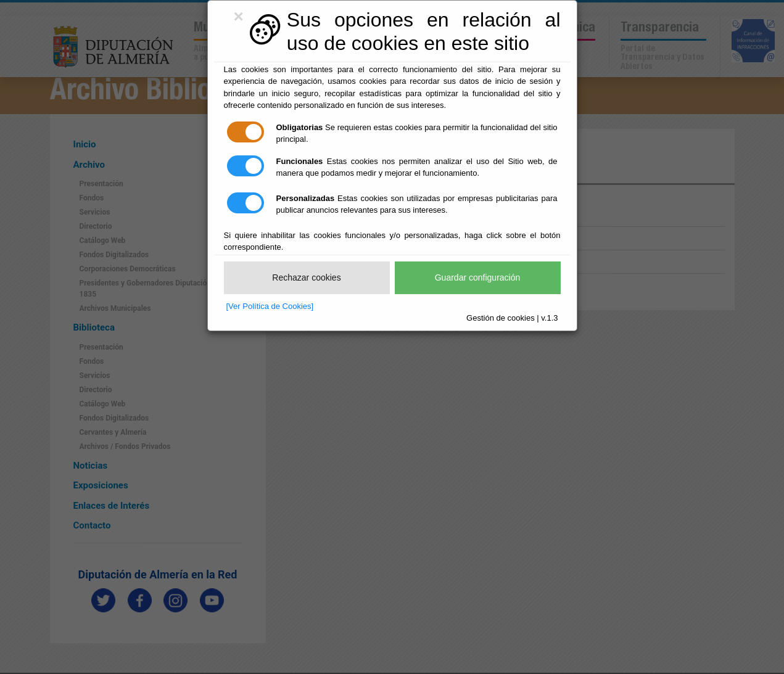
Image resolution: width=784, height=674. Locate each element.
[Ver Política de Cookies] (270, 306)
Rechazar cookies (306, 277)
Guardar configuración (478, 277)
